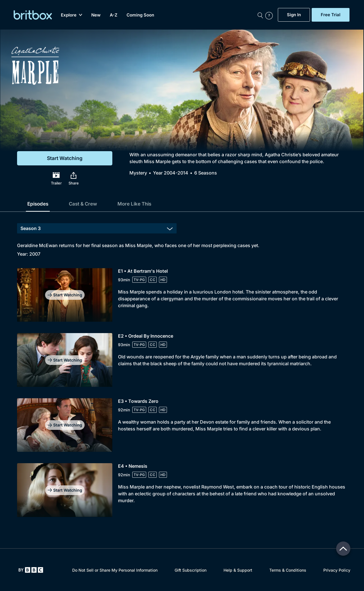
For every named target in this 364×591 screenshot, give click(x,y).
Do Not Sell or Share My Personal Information (115, 570)
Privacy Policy (337, 570)
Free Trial (331, 15)
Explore (72, 15)
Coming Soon (141, 15)
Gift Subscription (191, 570)
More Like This (140, 204)
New (96, 15)
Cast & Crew (86, 204)
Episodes (39, 204)
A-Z (114, 15)
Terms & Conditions (288, 570)
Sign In (294, 15)
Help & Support (238, 570)
